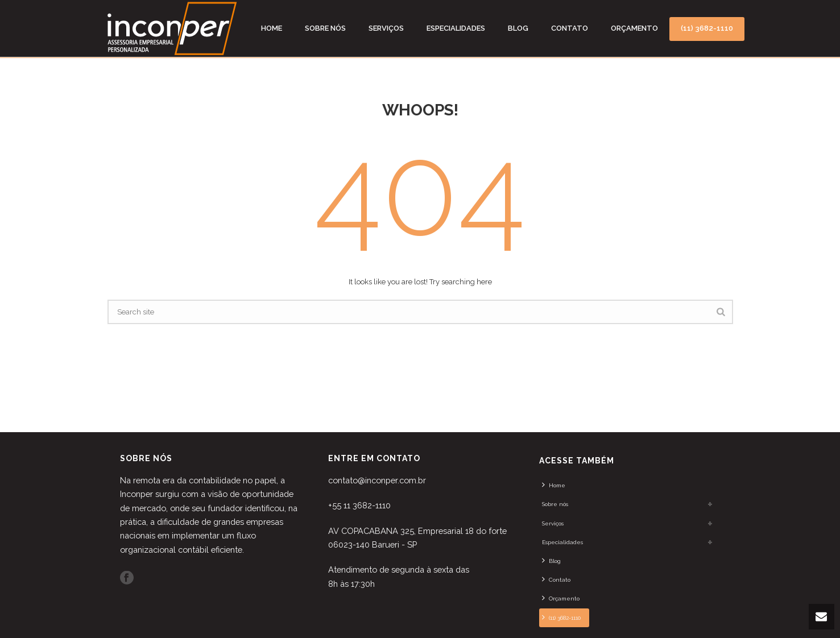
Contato (570, 28)
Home (272, 28)
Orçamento (634, 28)
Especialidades (456, 28)
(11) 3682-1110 (707, 28)
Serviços (386, 28)
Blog (518, 28)
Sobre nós (325, 28)
